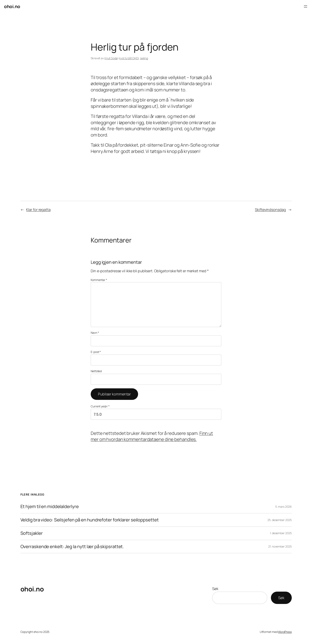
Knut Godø (111, 58)
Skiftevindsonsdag (270, 210)
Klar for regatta (38, 210)
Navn (95, 333)
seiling (144, 58)
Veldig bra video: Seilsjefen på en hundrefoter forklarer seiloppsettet (90, 520)
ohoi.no (12, 6)
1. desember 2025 (281, 533)
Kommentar (99, 280)
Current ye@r (100, 406)
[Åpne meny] (306, 6)
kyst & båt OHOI (129, 58)
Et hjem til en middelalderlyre (50, 507)
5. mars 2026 (284, 507)
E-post (96, 352)
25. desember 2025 (280, 520)
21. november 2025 (280, 546)
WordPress (285, 632)
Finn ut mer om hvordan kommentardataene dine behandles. (152, 436)
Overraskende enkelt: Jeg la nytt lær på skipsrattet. (72, 547)
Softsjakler (32, 533)
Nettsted (96, 371)
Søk (215, 589)
